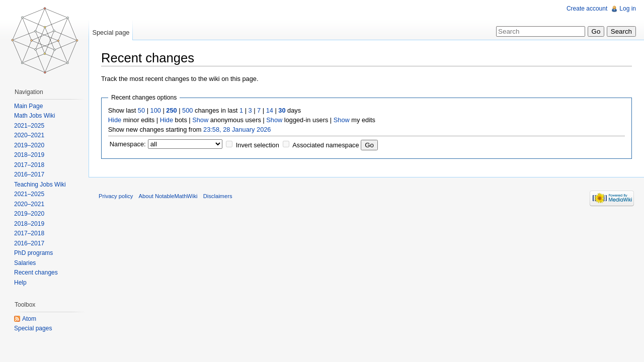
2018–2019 (29, 155)
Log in (628, 9)
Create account (587, 9)
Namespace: (128, 144)
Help (20, 283)
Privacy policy (116, 196)
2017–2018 (29, 165)
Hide (115, 120)
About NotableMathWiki (168, 196)
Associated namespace (326, 145)
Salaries (25, 263)
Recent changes (36, 273)
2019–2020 (29, 145)
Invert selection (258, 145)
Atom (29, 319)
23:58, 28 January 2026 (237, 129)
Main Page (28, 106)
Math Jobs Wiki (34, 116)
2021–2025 (29, 126)
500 (187, 110)
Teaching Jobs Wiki (40, 185)
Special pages (33, 328)
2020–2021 (29, 135)
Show (200, 120)
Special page (111, 32)
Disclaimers (218, 196)
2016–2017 (29, 174)
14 (270, 110)
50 (141, 110)
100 (156, 110)
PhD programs (33, 253)
